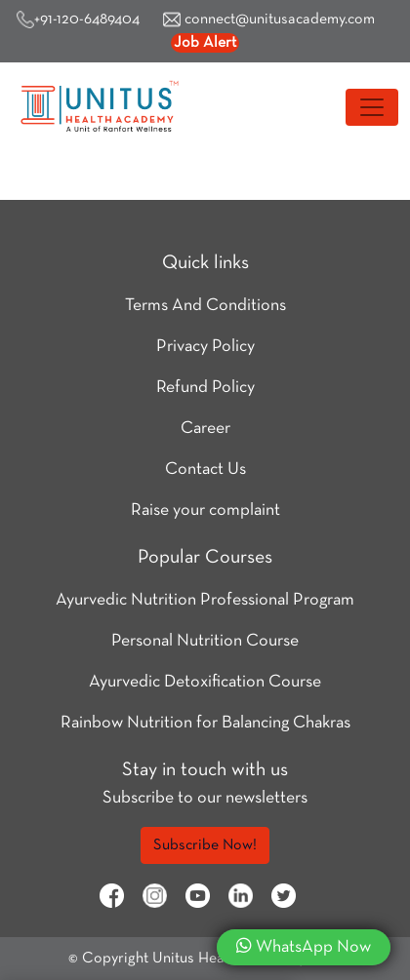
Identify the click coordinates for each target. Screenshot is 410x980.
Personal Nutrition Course (205, 641)
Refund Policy (205, 388)
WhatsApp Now (304, 946)
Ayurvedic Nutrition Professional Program (205, 600)
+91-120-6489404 (78, 20)
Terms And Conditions (205, 306)
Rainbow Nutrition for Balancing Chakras (205, 723)
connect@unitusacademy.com (269, 20)
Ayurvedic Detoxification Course (205, 682)
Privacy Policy (205, 347)
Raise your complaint (205, 510)
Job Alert (205, 43)
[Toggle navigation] (372, 107)
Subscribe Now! (205, 845)
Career (205, 429)
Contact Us (205, 470)
